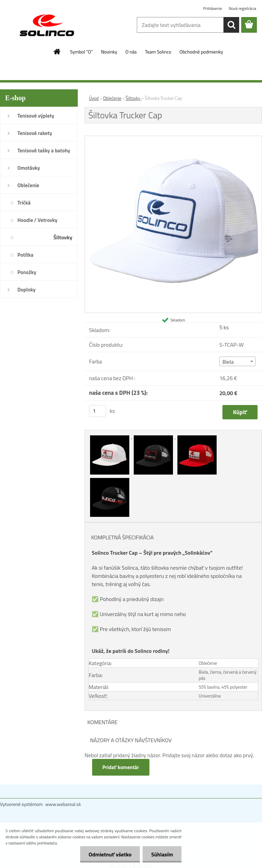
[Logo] (47, 25)
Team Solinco (158, 52)
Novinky (109, 52)
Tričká (24, 203)
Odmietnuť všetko (110, 854)
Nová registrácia (242, 8)
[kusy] (98, 411)
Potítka (25, 255)
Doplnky (26, 290)
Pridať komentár (121, 767)
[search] (231, 25)
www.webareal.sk (63, 804)
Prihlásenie (213, 8)
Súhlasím (162, 854)
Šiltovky (63, 237)
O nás (131, 52)
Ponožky (27, 272)
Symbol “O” (81, 52)
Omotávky (29, 168)
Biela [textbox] (228, 362)
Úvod (94, 98)
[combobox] (238, 361)
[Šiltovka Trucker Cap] (173, 139)
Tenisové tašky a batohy (44, 151)
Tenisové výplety (36, 116)
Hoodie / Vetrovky (37, 220)
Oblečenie (28, 185)
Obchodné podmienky (201, 52)
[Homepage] (57, 51)
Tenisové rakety (35, 133)
